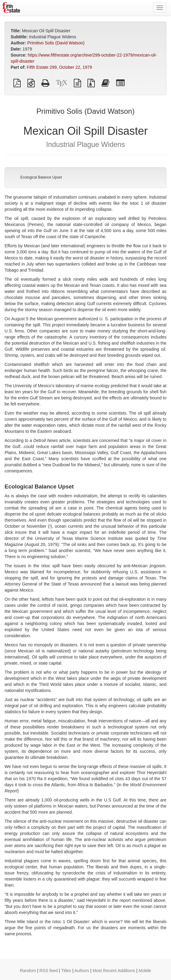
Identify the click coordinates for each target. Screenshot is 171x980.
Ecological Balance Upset (41, 177)
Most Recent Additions (114, 971)
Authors (82, 971)
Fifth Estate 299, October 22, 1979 (59, 67)
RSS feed (49, 971)
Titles (66, 971)
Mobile (145, 971)
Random (28, 971)
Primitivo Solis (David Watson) (56, 43)
